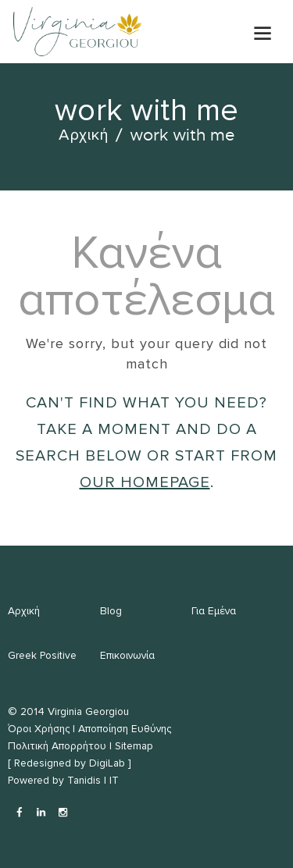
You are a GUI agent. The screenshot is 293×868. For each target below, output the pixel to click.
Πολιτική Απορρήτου (57, 746)
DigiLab (107, 763)
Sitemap (134, 746)
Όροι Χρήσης (39, 729)
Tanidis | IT (93, 780)
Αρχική (84, 135)
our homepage (145, 482)
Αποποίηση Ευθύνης (125, 729)
